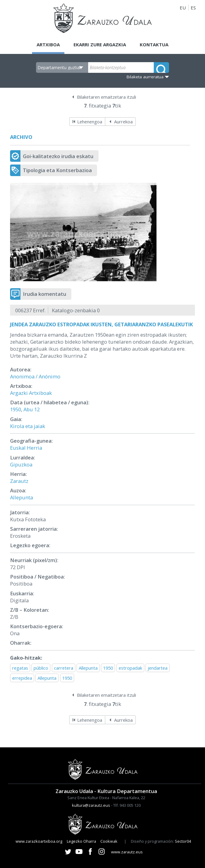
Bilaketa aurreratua (145, 77)
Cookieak (109, 841)
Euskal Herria (26, 448)
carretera (64, 668)
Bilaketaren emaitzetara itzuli (106, 97)
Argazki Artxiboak (31, 393)
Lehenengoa (90, 122)
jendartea (158, 668)
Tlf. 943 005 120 (127, 805)
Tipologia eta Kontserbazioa (57, 170)
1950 (16, 409)
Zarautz (19, 481)
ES (193, 8)
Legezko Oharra (81, 841)
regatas (20, 668)
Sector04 (183, 841)
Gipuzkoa (21, 464)
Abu (28, 409)
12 (37, 409)
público (41, 668)
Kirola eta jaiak (28, 426)
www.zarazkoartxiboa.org (39, 841)
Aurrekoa (123, 122)
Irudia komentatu (45, 294)
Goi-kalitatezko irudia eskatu (58, 156)
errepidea (22, 678)
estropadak (130, 668)
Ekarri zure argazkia (100, 44)
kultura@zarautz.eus (91, 805)
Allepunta (22, 497)
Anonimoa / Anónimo (35, 376)
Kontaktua (154, 44)
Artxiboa (48, 44)
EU (183, 8)
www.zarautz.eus (127, 852)
